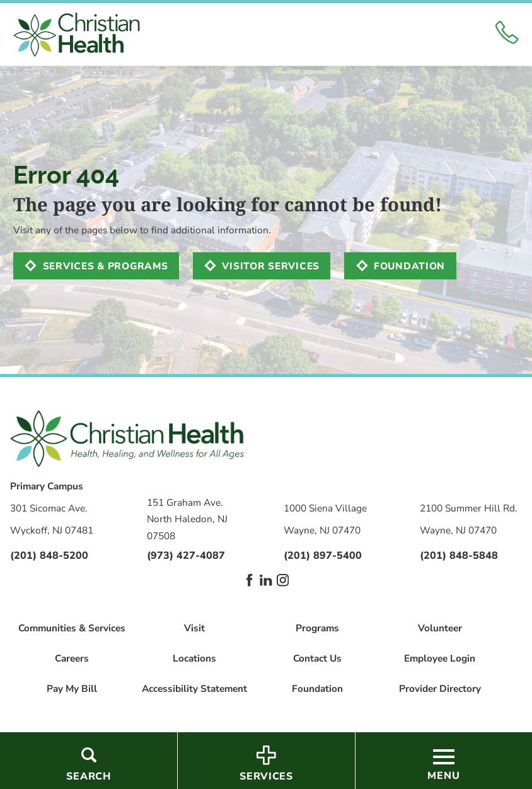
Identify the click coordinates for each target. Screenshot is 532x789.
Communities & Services (72, 628)
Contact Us (317, 658)
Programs (317, 628)
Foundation (409, 266)
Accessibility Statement (194, 688)
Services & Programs (106, 266)
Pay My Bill (72, 688)
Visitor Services (271, 266)
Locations (194, 658)
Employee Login (440, 658)
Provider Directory (440, 688)
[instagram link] (283, 580)
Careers (72, 658)
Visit (194, 628)
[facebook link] (249, 580)
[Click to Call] (507, 34)
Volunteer (440, 628)
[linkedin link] (266, 580)
